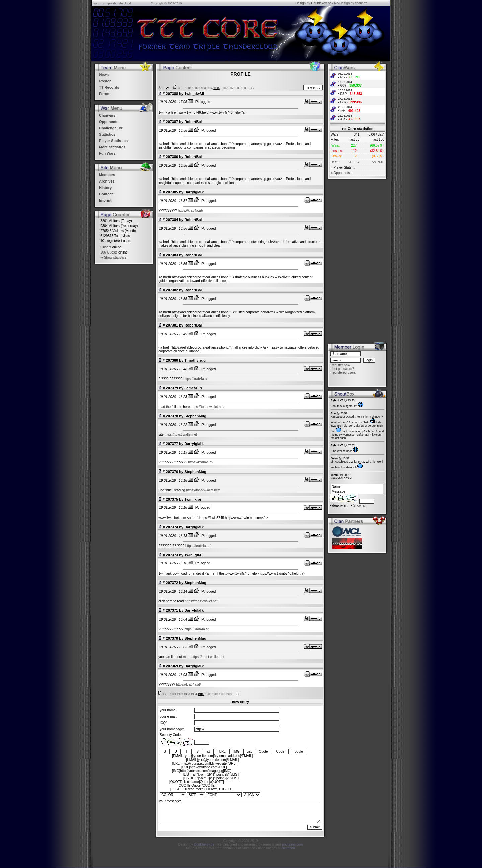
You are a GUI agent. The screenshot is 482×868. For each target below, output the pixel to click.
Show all (360, 505)
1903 (203, 88)
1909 (245, 88)
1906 (223, 88)
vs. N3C (378, 162)
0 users (106, 247)
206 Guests (109, 252)
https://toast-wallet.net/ (208, 407)
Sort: (162, 88)
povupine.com (292, 844)
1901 (189, 88)
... (184, 88)
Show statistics (115, 257)
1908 (237, 88)
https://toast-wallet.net (181, 435)
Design (300, 3)
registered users (344, 373)
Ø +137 (354, 162)
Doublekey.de (321, 3)
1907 (230, 88)
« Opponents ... (342, 173)
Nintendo (288, 848)
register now (341, 365)
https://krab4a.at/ (191, 210)
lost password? (343, 369)
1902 (196, 88)
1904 (209, 88)
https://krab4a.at (195, 379)
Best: (335, 162)
